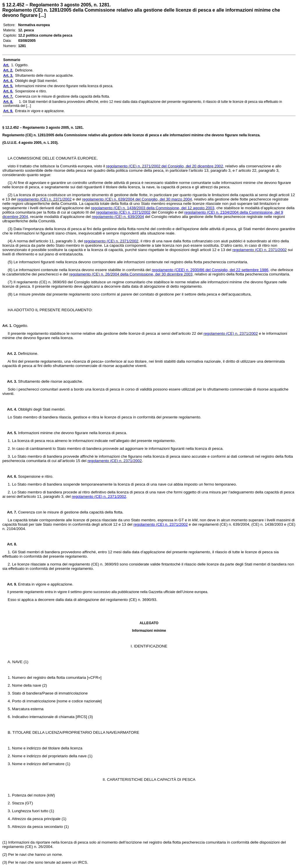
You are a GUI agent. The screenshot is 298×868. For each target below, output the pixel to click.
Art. (5, 326)
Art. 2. (10, 354)
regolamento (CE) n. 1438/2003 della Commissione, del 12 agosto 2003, (153, 208)
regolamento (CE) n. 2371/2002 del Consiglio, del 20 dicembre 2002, (165, 166)
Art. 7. (10, 512)
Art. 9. (10, 584)
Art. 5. (10, 433)
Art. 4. (10, 409)
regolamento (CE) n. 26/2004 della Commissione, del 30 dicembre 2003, (131, 274)
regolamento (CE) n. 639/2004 (118, 217)
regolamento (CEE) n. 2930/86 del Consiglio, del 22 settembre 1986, (211, 270)
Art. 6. (10, 477)
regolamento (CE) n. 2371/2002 (44, 199)
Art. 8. (10, 544)
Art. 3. (10, 382)
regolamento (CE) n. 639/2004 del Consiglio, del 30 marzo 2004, (138, 199)
